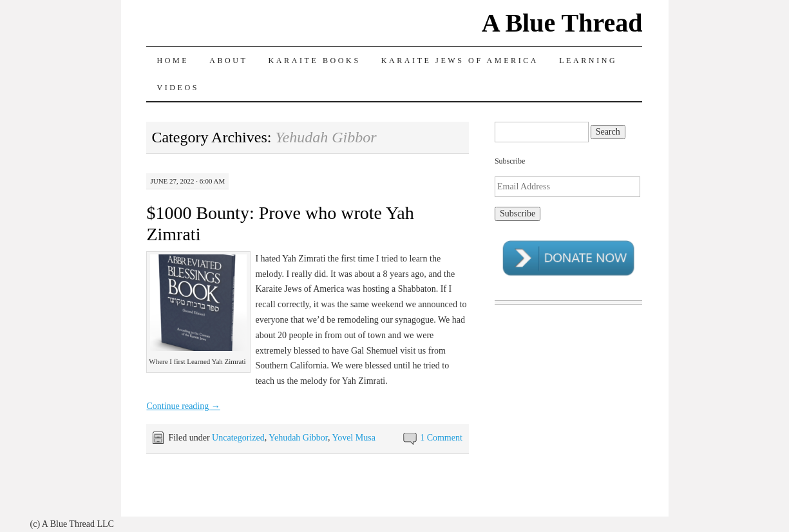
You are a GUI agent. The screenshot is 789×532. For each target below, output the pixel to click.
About (228, 61)
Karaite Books (315, 61)
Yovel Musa (353, 438)
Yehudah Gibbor (298, 438)
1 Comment (441, 438)
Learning (588, 61)
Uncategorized (238, 438)
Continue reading (183, 406)
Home (173, 61)
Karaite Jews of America (460, 61)
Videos (178, 88)
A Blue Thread (562, 23)
